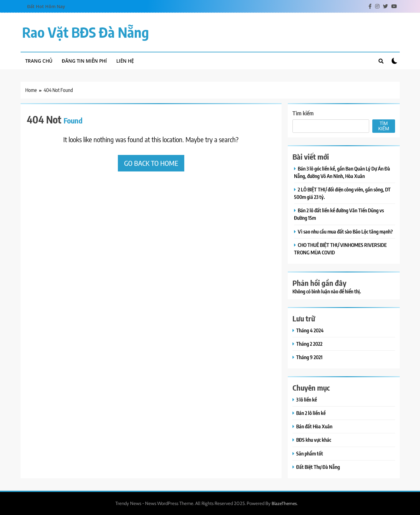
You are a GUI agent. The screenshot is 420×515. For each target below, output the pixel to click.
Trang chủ (39, 61)
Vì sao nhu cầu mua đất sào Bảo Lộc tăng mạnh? (345, 231)
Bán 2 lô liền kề (311, 413)
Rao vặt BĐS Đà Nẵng (86, 32)
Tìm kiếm (303, 113)
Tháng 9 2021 (309, 357)
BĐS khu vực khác (314, 440)
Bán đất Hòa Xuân (314, 426)
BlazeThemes (284, 503)
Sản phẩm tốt (310, 453)
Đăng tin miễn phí (84, 61)
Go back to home (151, 163)
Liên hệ (125, 61)
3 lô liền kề (307, 399)
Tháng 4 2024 (310, 330)
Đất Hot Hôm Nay (46, 6)
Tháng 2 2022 (309, 344)
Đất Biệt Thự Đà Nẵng (318, 467)
